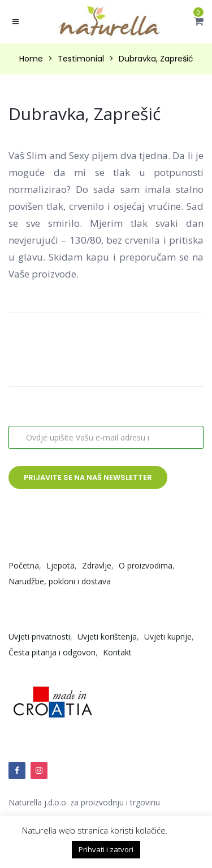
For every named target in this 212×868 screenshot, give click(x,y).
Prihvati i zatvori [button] (106, 849)
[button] (199, 21)
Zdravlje (97, 565)
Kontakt (117, 652)
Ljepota (60, 565)
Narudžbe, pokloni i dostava (60, 581)
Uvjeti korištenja (107, 636)
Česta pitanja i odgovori (52, 652)
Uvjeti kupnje (168, 636)
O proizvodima (146, 565)
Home (31, 59)
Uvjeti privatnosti (39, 636)
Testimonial (81, 59)
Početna (24, 565)
